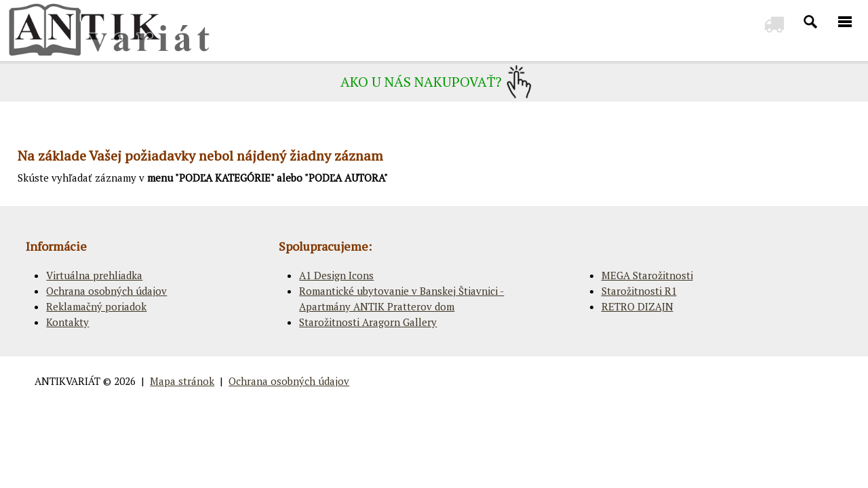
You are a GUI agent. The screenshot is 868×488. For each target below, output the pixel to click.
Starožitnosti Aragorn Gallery (368, 322)
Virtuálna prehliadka (94, 275)
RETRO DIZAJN (637, 306)
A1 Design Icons (336, 275)
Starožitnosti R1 (639, 291)
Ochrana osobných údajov (106, 291)
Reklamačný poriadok (96, 306)
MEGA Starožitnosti (647, 275)
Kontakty (67, 322)
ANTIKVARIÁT (67, 381)
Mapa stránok (182, 381)
